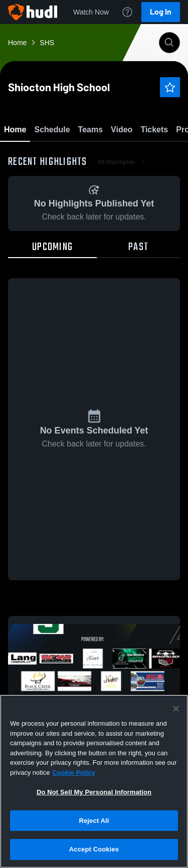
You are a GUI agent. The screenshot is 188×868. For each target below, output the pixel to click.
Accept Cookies (94, 849)
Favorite (82, 155)
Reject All (94, 821)
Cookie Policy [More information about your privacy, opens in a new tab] (73, 773)
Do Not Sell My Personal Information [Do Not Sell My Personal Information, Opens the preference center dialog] (94, 792)
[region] (94, 781)
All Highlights (123, 221)
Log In (161, 12)
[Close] (176, 709)
